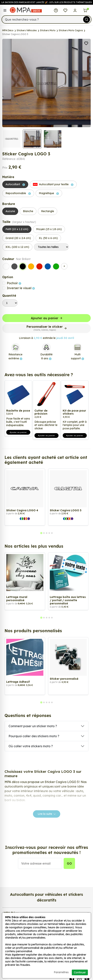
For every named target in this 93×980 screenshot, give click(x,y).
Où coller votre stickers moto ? (31, 746)
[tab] (41, 533)
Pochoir (14, 283)
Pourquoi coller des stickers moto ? (34, 736)
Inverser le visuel (21, 288)
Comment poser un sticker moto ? (33, 726)
